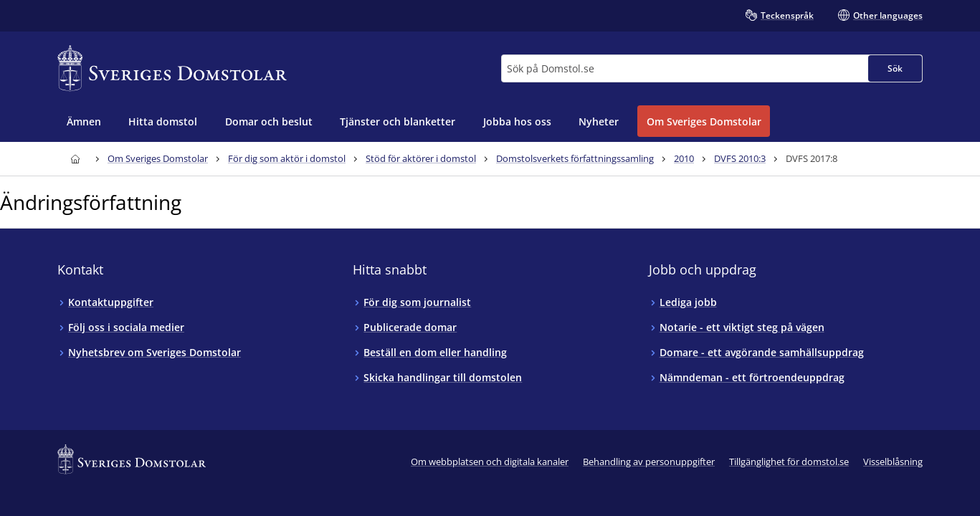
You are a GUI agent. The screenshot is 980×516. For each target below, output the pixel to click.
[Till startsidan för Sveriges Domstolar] (172, 68)
